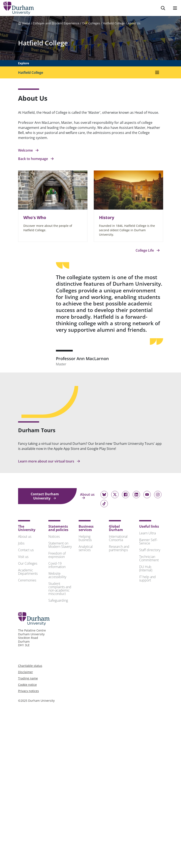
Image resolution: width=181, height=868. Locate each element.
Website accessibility (57, 575)
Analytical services (86, 548)
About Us (134, 23)
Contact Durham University (45, 496)
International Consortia (118, 538)
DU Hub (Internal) (146, 568)
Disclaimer (26, 672)
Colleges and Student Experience (56, 23)
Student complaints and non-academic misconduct (60, 589)
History (107, 217)
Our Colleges (91, 23)
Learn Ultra (147, 533)
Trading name (28, 678)
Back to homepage (36, 159)
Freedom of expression (57, 555)
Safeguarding (58, 600)
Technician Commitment (149, 558)
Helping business (85, 538)
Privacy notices (28, 691)
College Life (148, 250)
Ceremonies (27, 580)
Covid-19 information (57, 565)
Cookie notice (27, 685)
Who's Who (35, 217)
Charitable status (30, 666)
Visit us (23, 557)
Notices (54, 536)
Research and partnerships (119, 548)
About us (87, 496)
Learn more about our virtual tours (49, 461)
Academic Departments (28, 572)
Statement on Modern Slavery (60, 545)
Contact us (26, 550)
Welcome (28, 150)
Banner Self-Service (148, 542)
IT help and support (147, 579)
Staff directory (150, 550)
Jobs (21, 543)
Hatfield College (114, 23)
